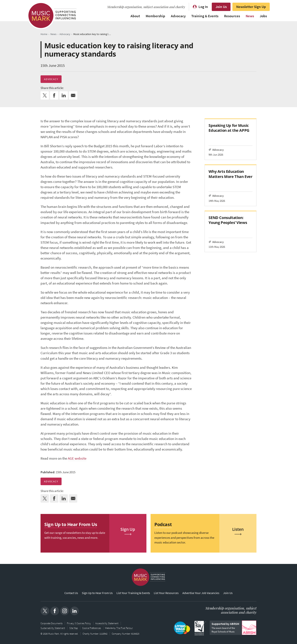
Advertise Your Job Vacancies (201, 593)
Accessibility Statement (107, 623)
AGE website (77, 458)
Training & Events (205, 16)
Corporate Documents (52, 623)
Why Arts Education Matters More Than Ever (230, 174)
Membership (155, 16)
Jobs (263, 16)
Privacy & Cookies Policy (79, 623)
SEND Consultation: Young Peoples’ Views (228, 220)
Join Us (221, 7)
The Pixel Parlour (125, 628)
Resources (232, 16)
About (135, 16)
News (250, 16)
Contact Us (71, 593)
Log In (203, 7)
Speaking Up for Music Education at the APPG (229, 128)
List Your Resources (166, 593)
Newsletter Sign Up (251, 7)
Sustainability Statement (53, 628)
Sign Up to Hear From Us (97, 593)
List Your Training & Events (133, 593)
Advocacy (178, 16)
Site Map (74, 628)
